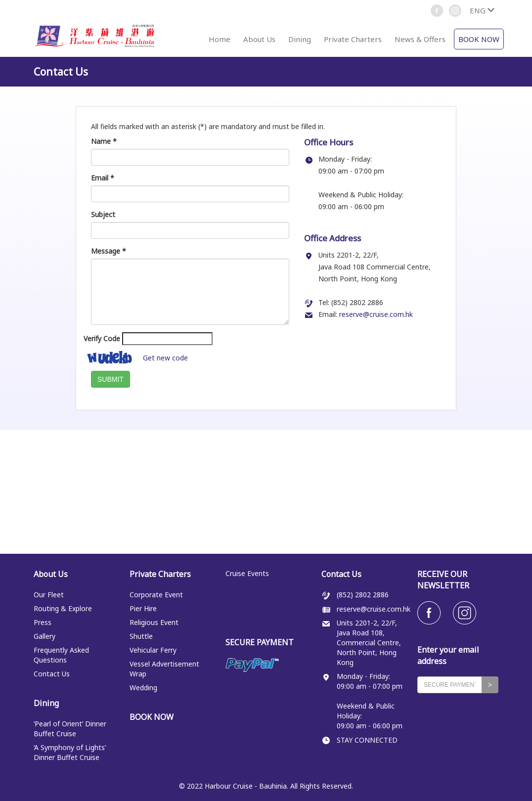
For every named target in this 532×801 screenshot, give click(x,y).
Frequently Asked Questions (61, 655)
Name (104, 141)
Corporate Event (156, 595)
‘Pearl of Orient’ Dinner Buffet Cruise (70, 729)
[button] (482, 10)
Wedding (143, 688)
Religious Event (154, 622)
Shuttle (141, 636)
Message (109, 251)
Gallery (44, 636)
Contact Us (52, 674)
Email (103, 178)
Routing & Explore (63, 608)
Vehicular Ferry (153, 650)
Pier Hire (143, 608)
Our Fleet (49, 595)
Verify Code (102, 338)
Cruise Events (247, 573)
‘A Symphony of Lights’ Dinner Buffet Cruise (70, 752)
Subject (103, 214)
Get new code (165, 358)
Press (43, 622)
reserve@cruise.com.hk (376, 314)
